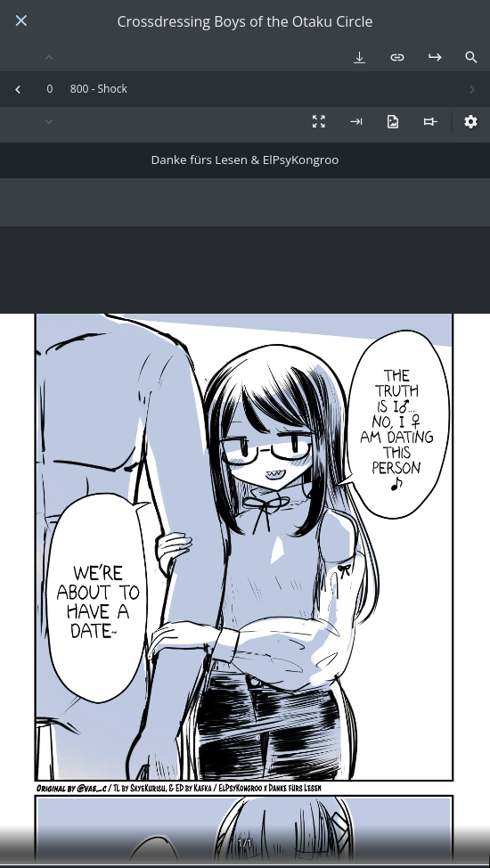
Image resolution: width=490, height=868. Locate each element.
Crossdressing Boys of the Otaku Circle (245, 22)
